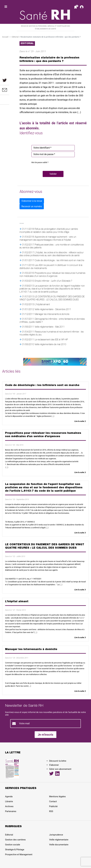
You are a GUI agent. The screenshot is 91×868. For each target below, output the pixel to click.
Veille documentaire (59, 845)
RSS (51, 811)
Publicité (53, 806)
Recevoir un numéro (32, 206)
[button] (53, 174)
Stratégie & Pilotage (15, 850)
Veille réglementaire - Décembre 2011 (53, 310)
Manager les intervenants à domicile (52, 314)
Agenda (9, 797)
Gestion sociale (13, 845)
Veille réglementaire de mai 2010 (50, 345)
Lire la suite (80, 421)
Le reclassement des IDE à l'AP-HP (51, 340)
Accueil (5, 37)
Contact (53, 801)
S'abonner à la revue (32, 201)
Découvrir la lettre (58, 761)
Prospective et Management (19, 854)
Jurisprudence (56, 835)
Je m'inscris (45, 735)
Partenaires (11, 811)
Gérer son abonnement (60, 769)
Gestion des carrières (15, 840)
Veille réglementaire (59, 840)
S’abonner (54, 765)
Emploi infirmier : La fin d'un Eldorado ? (53, 281)
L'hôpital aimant (42, 305)
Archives (9, 806)
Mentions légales (58, 797)
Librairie (9, 801)
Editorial (15, 37)
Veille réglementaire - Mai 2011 (50, 327)
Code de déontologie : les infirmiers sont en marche (59, 261)
